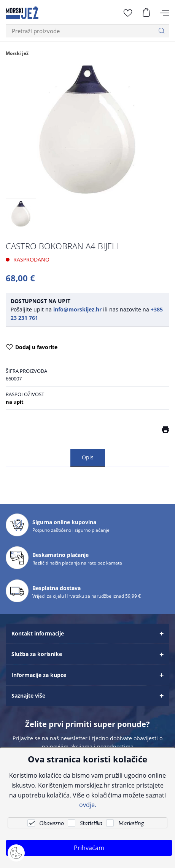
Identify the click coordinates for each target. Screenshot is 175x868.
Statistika (91, 823)
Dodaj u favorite (32, 348)
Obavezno (52, 823)
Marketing (131, 823)
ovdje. (88, 805)
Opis (88, 457)
